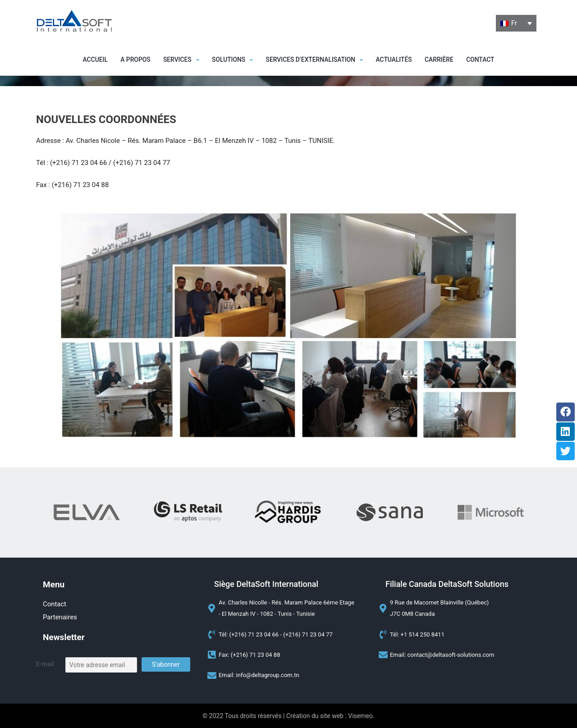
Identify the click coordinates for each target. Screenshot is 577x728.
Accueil (91, 60)
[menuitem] (516, 23)
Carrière (442, 60)
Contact (484, 60)
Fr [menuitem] (514, 23)
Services (179, 60)
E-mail (45, 664)
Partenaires (60, 617)
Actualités (396, 60)
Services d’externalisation (315, 60)
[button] (179, 60)
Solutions (231, 60)
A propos (132, 60)
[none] (516, 23)
